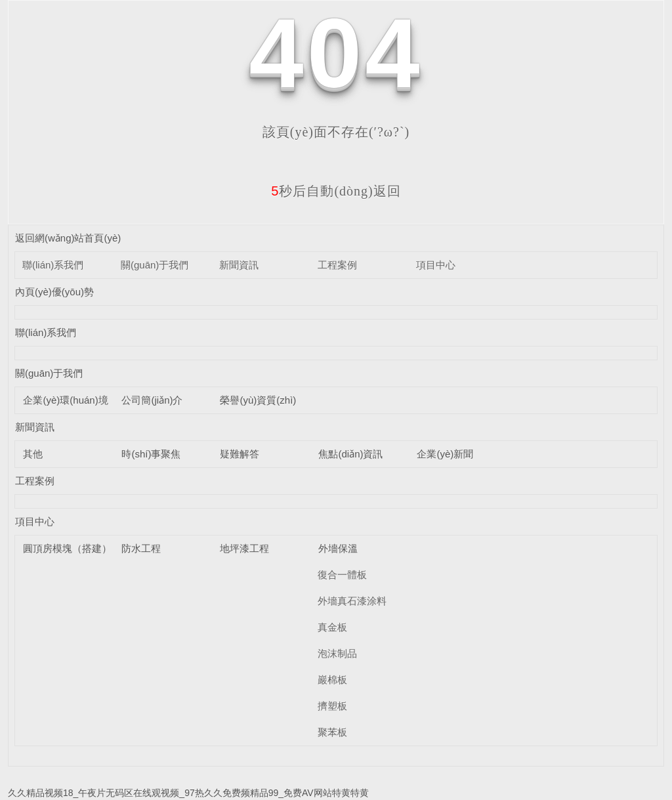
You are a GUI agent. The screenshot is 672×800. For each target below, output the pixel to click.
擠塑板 (332, 706)
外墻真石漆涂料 (352, 601)
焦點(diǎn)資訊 (350, 454)
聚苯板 (332, 732)
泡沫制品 (337, 653)
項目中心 (436, 265)
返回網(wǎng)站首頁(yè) (68, 238)
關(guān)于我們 (155, 265)
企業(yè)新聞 (445, 454)
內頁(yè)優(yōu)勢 (54, 292)
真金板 (332, 627)
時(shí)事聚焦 (151, 454)
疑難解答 (240, 454)
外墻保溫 (338, 548)
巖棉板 (332, 680)
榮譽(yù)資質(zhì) (258, 400)
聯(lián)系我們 (53, 265)
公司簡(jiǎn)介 (152, 400)
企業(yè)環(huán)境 (65, 400)
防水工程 (141, 548)
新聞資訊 (239, 265)
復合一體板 (342, 575)
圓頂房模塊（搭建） (67, 548)
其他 (33, 454)
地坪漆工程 (244, 548)
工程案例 (337, 265)
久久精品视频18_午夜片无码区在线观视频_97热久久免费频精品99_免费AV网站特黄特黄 (188, 793)
